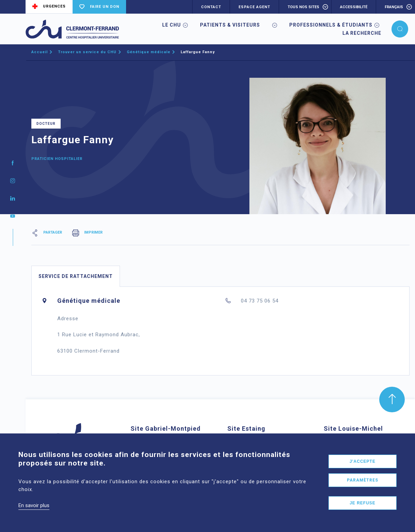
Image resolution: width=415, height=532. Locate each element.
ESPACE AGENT (254, 7)
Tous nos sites (303, 7)
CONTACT (211, 7)
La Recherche (362, 33)
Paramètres (363, 489)
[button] (400, 29)
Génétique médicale (149, 52)
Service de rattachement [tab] (76, 276)
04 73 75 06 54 (260, 301)
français (394, 7)
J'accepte (363, 470)
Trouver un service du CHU (87, 52)
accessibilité (354, 7)
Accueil (40, 52)
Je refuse (363, 512)
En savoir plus (34, 514)
